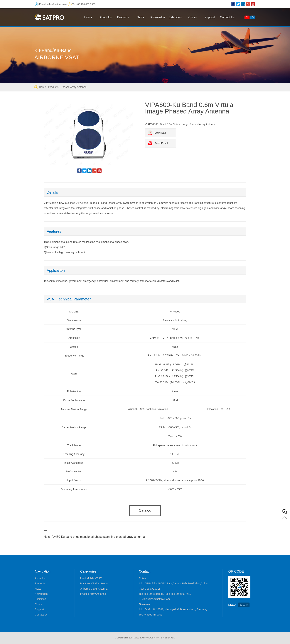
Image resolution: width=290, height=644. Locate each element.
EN (253, 17)
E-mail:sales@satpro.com (154, 599)
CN (247, 17)
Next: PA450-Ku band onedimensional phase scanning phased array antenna (94, 537)
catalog (145, 511)
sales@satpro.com (57, 4)
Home (42, 87)
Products (53, 87)
